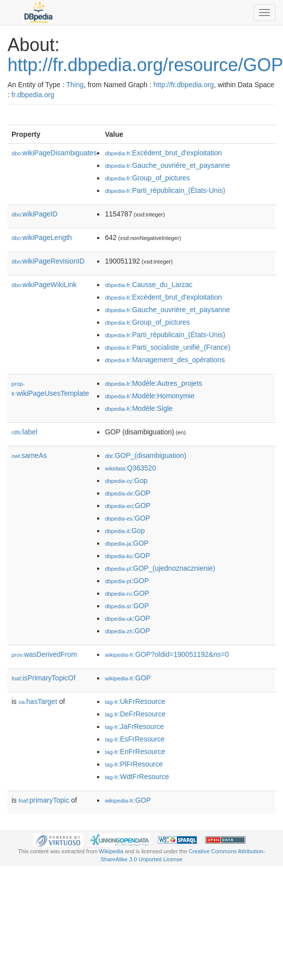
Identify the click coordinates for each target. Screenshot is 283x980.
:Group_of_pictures (147, 178)
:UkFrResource (135, 701)
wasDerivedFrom (44, 654)
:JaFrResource (134, 726)
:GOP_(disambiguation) (145, 455)
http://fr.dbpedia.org (184, 85)
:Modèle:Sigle (138, 408)
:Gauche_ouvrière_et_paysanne (167, 165)
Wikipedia (111, 851)
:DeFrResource (135, 714)
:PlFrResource (134, 764)
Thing (75, 85)
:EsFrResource (134, 739)
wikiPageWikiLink (44, 285)
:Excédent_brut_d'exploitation (163, 153)
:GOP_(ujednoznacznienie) (160, 568)
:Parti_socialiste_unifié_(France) (167, 347)
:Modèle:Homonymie (150, 396)
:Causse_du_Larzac (149, 285)
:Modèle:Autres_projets (153, 383)
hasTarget (38, 701)
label (24, 432)
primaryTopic (44, 800)
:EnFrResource (135, 752)
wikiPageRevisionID (48, 261)
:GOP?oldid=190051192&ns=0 (167, 654)
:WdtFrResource (137, 777)
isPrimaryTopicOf (44, 678)
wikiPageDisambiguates (54, 153)
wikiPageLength (42, 237)
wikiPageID (35, 214)
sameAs (29, 455)
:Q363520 (130, 468)
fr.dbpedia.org (33, 95)
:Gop (126, 480)
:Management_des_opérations (165, 360)
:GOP (127, 493)
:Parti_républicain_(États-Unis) (165, 190)
